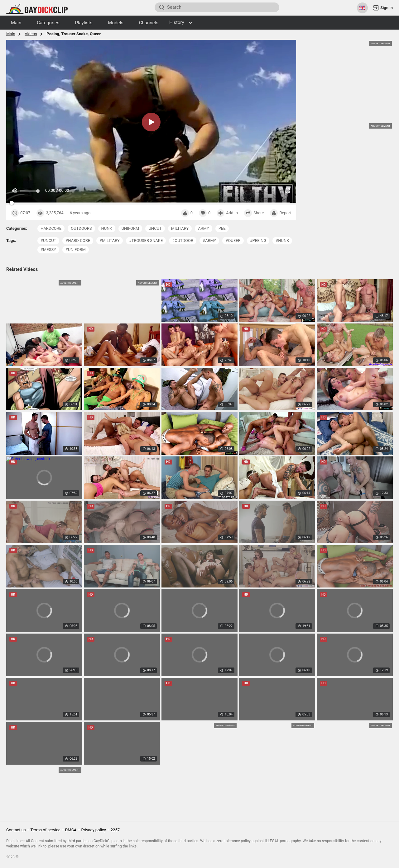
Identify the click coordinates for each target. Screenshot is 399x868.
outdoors (81, 228)
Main (11, 34)
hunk (107, 228)
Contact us (16, 830)
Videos (31, 34)
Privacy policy (94, 830)
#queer (233, 241)
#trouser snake (146, 241)
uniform (130, 228)
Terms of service (46, 830)
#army (209, 241)
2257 (115, 830)
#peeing (258, 241)
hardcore (51, 228)
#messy (48, 250)
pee (222, 228)
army (203, 228)
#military (110, 241)
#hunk (282, 241)
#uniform (76, 250)
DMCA (71, 830)
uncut (155, 228)
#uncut (48, 241)
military (180, 228)
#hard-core (78, 241)
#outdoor (183, 241)
